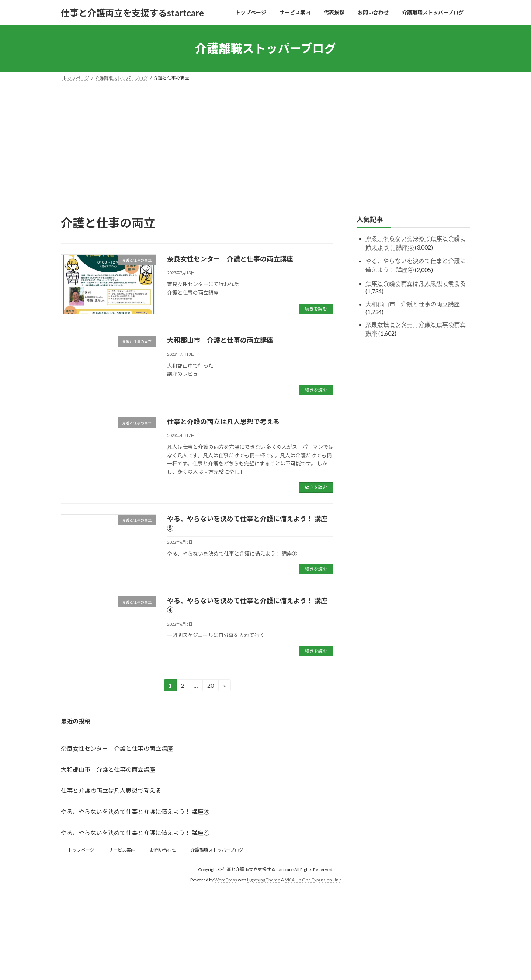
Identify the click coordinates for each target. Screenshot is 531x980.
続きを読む (316, 309)
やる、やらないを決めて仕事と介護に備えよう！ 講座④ (135, 833)
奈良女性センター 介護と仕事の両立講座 (230, 259)
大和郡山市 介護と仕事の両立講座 (220, 340)
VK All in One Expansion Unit (313, 880)
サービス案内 (122, 850)
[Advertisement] (265, 139)
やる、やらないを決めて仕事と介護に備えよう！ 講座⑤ (135, 811)
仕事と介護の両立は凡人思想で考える (223, 422)
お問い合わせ (163, 850)
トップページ (81, 850)
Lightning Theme (264, 880)
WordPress (226, 880)
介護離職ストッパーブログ (217, 850)
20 (210, 686)
